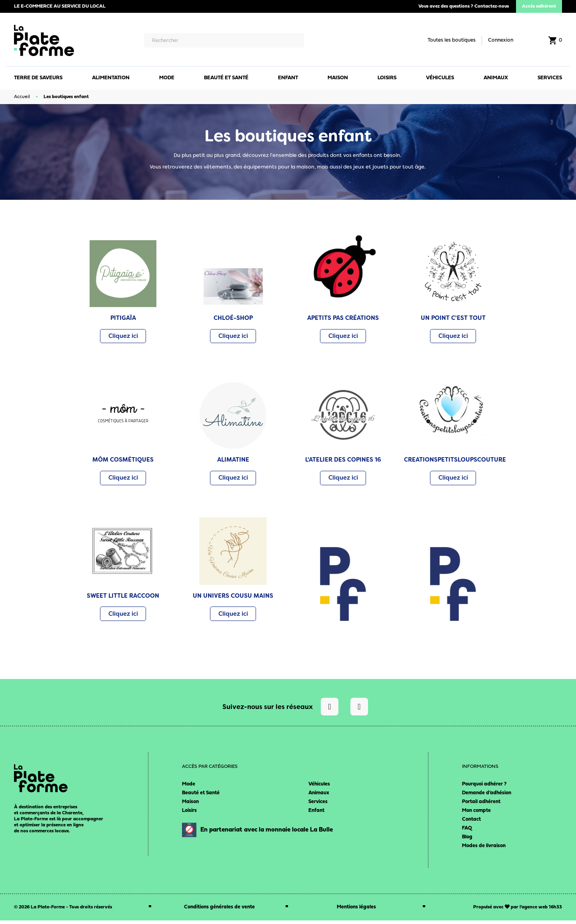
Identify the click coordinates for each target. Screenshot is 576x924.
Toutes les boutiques (452, 40)
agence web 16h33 (542, 911)
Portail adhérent (481, 805)
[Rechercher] (224, 40)
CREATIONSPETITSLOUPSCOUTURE (455, 461)
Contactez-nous (492, 6)
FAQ (467, 832)
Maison (190, 805)
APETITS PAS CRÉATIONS (343, 318)
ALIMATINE (233, 461)
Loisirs (189, 814)
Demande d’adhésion (487, 796)
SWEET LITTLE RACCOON (123, 598)
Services (318, 805)
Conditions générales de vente (219, 911)
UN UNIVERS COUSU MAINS (233, 598)
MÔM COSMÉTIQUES (123, 461)
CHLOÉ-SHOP (233, 318)
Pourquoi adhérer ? (484, 788)
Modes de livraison (484, 849)
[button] (123, 337)
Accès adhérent (539, 6)
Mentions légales (356, 911)
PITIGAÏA (123, 318)
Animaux (319, 796)
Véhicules (319, 788)
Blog (467, 841)
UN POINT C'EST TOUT (453, 318)
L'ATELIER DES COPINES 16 (343, 461)
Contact (471, 823)
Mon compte (476, 814)
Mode (189, 788)
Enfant (316, 814)
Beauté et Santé (201, 796)
